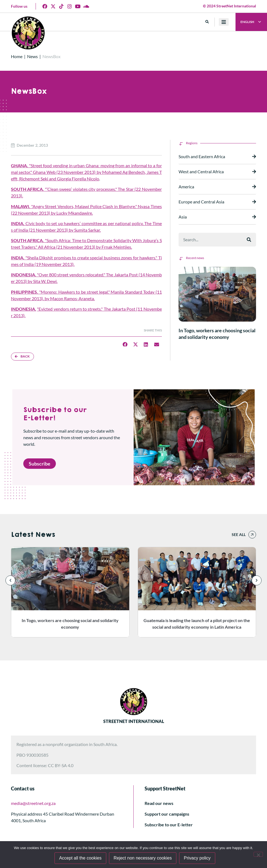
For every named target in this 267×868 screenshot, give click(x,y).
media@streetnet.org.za (33, 803)
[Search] (249, 240)
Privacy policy (197, 858)
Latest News (33, 535)
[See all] (252, 535)
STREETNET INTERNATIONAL (134, 721)
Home (17, 56)
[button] (207, 22)
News (32, 56)
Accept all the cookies (80, 858)
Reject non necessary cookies (143, 858)
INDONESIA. (24, 309)
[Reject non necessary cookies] (258, 854)
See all (239, 534)
